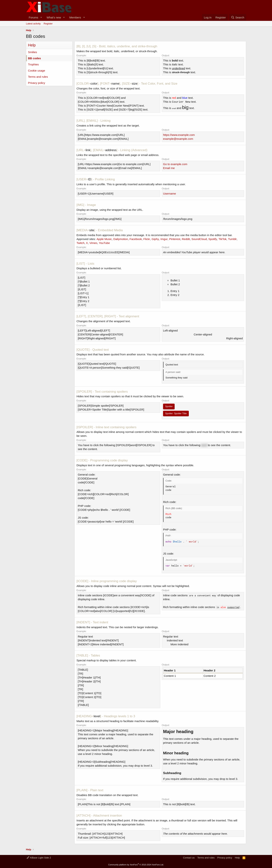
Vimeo (93, 243)
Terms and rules (38, 77)
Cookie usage (37, 71)
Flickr (147, 239)
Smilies (32, 52)
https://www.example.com (179, 135)
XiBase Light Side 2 (39, 858)
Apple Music (104, 239)
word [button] (204, 445)
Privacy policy (37, 83)
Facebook (136, 239)
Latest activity (33, 24)
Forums (33, 17)
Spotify (213, 239)
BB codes (34, 58)
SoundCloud (199, 239)
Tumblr (232, 239)
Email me (169, 168)
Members (75, 17)
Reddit (186, 239)
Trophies (33, 64)
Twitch (80, 243)
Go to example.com (175, 164)
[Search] (238, 17)
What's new (54, 17)
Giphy (155, 239)
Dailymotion (121, 239)
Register (48, 24)
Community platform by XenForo (136, 865)
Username (169, 194)
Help (237, 858)
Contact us (189, 858)
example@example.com (178, 139)
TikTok (222, 239)
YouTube (104, 243)
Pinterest (175, 239)
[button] (41, 17)
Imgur (164, 239)
